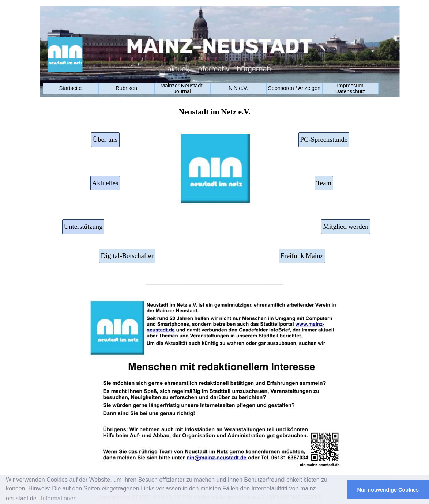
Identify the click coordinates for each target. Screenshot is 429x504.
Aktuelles (105, 183)
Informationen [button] (59, 498)
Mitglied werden (346, 226)
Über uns (105, 139)
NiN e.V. (238, 88)
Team (324, 183)
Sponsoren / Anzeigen (294, 88)
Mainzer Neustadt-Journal (182, 88)
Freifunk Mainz (302, 256)
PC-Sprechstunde (324, 139)
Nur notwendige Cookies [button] (388, 490)
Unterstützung (83, 226)
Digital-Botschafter (127, 256)
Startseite (71, 88)
